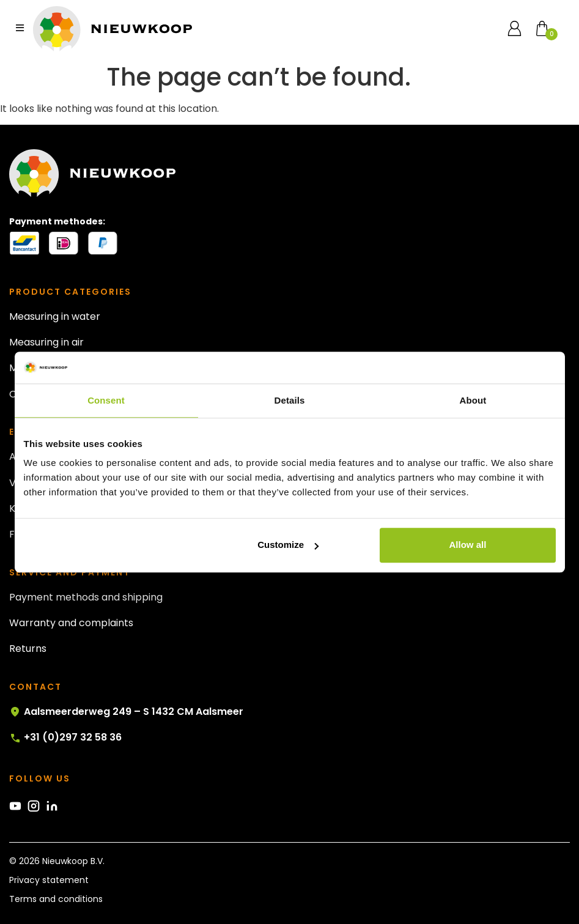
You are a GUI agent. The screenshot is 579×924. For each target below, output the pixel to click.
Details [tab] (290, 400)
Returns (28, 649)
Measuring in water (55, 316)
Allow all (468, 545)
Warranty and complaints (71, 623)
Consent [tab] (106, 400)
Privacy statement (49, 880)
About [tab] (473, 400)
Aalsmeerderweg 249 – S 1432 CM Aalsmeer (126, 712)
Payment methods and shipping (86, 597)
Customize (288, 545)
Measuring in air (46, 342)
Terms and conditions (56, 899)
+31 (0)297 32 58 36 (65, 737)
